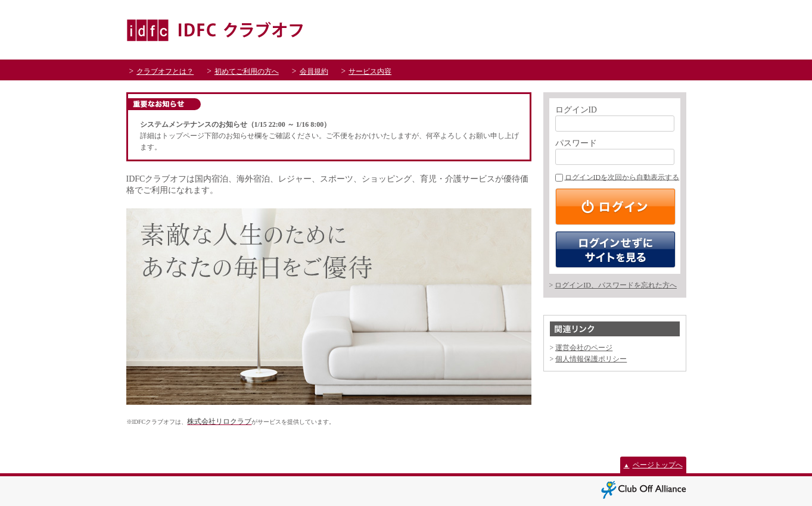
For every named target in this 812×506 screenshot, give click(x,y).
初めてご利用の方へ (247, 71)
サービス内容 (370, 71)
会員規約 (314, 71)
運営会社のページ (584, 348)
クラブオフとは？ (165, 71)
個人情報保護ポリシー (591, 359)
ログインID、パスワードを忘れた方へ (616, 285)
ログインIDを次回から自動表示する (617, 177)
